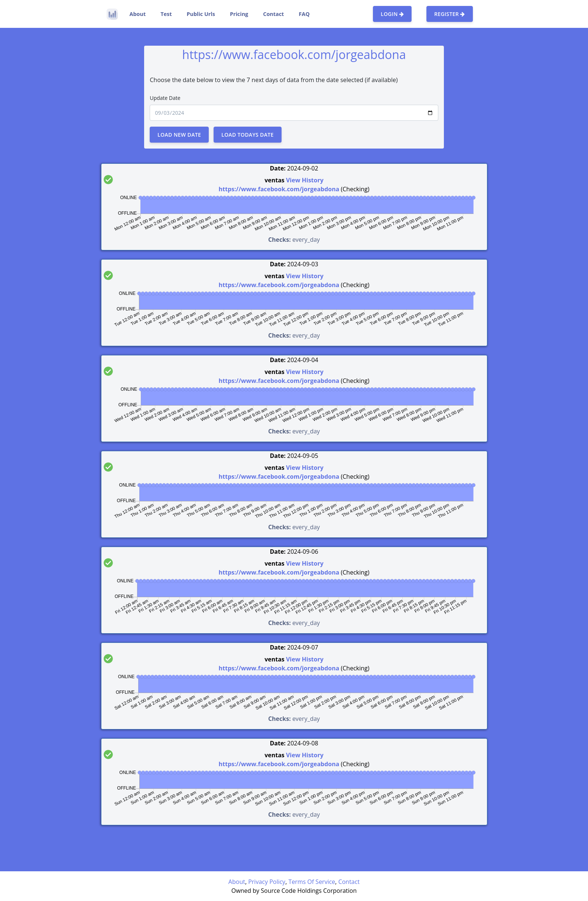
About (138, 14)
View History (305, 180)
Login (392, 14)
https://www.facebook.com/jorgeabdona (279, 189)
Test (166, 14)
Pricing (239, 14)
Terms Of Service (312, 882)
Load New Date (179, 135)
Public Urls (201, 14)
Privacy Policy (267, 882)
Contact (273, 14)
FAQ (304, 14)
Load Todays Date (248, 135)
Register (450, 14)
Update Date (165, 98)
